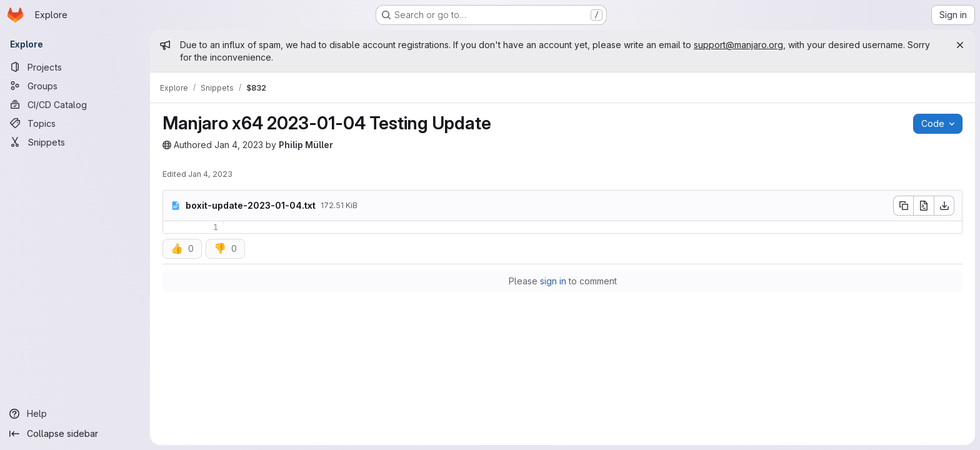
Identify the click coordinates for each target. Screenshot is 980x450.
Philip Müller (306, 145)
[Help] (75, 414)
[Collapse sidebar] (75, 434)
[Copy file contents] (903, 206)
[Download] (944, 206)
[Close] (960, 45)
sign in (553, 281)
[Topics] (75, 123)
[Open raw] (924, 206)
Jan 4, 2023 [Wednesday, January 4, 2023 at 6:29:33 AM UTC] (239, 145)
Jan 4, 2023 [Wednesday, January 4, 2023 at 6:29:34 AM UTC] (210, 174)
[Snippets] (75, 142)
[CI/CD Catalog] (75, 104)
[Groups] (75, 86)
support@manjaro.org (738, 45)
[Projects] (75, 67)
